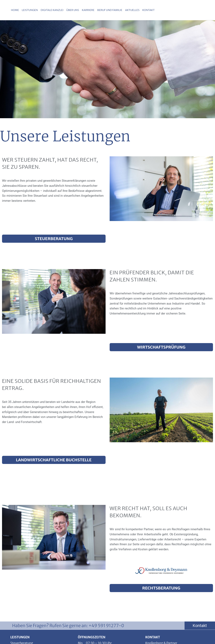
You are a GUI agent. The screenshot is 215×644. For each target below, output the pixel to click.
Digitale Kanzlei (52, 10)
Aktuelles (132, 10)
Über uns (73, 10)
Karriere (88, 10)
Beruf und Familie (110, 10)
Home (15, 10)
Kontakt (149, 10)
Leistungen (30, 10)
